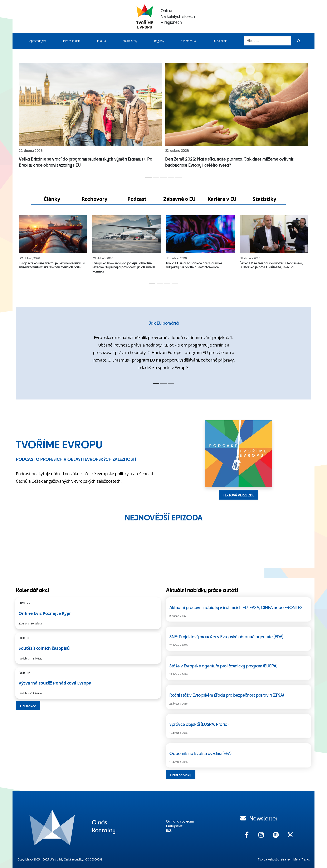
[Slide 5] (179, 177)
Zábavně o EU (179, 199)
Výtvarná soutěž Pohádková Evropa (55, 683)
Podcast (137, 199)
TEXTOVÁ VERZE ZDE (239, 495)
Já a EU (101, 41)
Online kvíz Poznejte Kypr (45, 613)
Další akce (28, 706)
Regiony (159, 41)
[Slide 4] (171, 177)
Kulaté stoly (130, 41)
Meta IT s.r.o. (301, 859)
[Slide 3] (163, 177)
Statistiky (264, 199)
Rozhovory (94, 199)
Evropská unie (72, 41)
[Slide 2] (156, 177)
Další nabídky (181, 775)
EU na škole (220, 41)
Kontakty (104, 830)
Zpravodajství (38, 41)
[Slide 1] (148, 177)
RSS (169, 830)
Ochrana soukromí (180, 821)
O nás (99, 822)
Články (52, 199)
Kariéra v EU (188, 41)
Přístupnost (174, 826)
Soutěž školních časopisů (44, 648)
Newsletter (259, 818)
